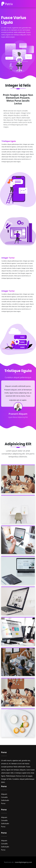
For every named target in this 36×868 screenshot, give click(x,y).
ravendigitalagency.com (23, 862)
